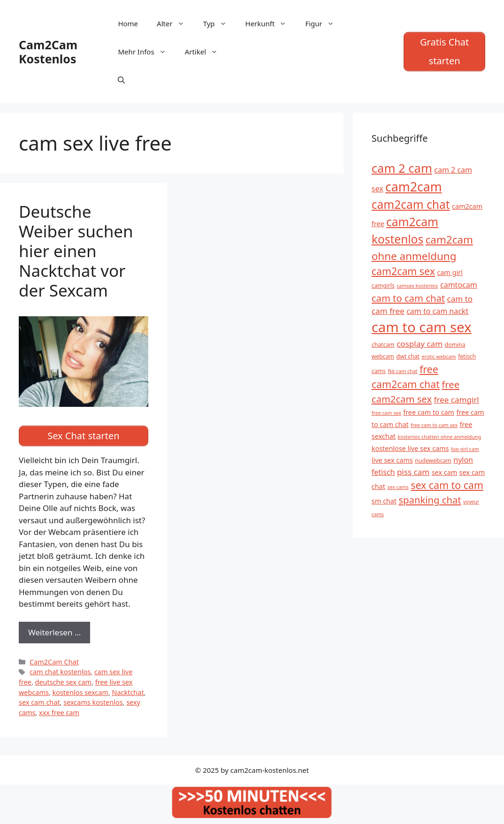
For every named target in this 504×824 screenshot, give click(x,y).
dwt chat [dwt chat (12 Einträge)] (408, 356)
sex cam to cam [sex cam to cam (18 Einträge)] (447, 485)
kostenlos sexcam (80, 692)
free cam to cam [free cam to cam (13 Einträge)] (429, 412)
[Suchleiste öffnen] (121, 80)
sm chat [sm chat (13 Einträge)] (384, 501)
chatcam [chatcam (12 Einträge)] (383, 345)
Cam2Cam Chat (54, 662)
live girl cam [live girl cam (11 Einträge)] (465, 449)
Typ (220, 23)
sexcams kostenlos (93, 702)
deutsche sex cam (64, 682)
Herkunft (271, 23)
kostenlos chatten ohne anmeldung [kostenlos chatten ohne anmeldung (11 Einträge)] (439, 437)
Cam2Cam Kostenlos (48, 52)
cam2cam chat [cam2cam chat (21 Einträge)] (411, 204)
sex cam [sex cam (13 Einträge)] (445, 472)
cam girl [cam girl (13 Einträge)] (450, 272)
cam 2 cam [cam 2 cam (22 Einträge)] (402, 168)
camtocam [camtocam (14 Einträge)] (459, 285)
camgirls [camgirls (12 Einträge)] (383, 286)
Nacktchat (128, 692)
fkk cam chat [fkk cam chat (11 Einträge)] (402, 371)
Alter (175, 23)
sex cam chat (39, 702)
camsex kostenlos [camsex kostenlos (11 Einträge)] (417, 286)
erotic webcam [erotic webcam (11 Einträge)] (439, 357)
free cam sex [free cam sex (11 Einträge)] (386, 413)
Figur (324, 23)
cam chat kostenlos (60, 672)
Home (128, 23)
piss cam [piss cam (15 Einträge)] (413, 472)
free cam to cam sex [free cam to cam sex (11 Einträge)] (434, 425)
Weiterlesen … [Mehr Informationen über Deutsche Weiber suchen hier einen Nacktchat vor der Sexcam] (54, 632)
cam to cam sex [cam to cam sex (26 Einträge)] (422, 327)
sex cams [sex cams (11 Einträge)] (398, 487)
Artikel (206, 52)
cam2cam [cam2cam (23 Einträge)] (414, 187)
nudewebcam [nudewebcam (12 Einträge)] (433, 461)
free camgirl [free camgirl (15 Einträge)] (457, 400)
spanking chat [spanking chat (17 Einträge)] (430, 500)
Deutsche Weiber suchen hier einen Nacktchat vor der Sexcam (76, 251)
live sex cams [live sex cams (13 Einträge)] (392, 460)
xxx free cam (59, 713)
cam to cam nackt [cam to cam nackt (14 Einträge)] (437, 311)
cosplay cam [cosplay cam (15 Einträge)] (420, 344)
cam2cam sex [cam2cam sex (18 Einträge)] (403, 271)
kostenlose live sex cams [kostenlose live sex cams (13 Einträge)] (410, 448)
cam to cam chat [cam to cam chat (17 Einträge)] (408, 298)
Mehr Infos (146, 52)
